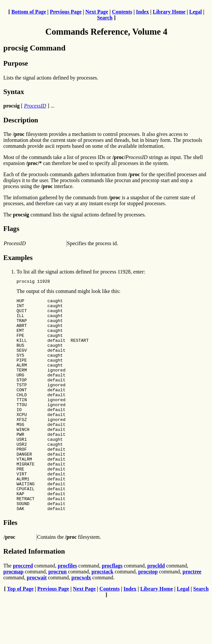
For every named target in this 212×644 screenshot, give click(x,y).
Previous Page (66, 12)
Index (142, 12)
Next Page (97, 12)
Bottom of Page (29, 12)
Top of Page (20, 632)
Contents (122, 12)
